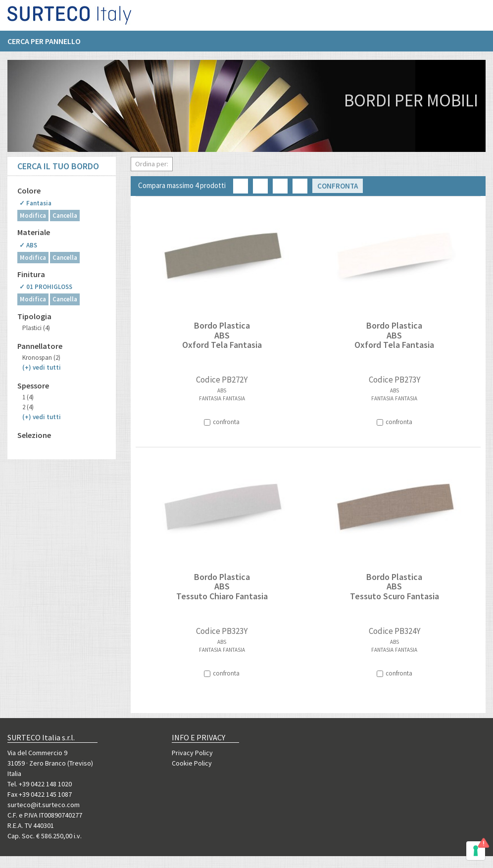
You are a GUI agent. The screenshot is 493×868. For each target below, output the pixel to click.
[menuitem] (49, 45)
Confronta (338, 186)
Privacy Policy (192, 753)
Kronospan (41, 358)
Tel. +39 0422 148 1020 (40, 784)
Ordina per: (152, 164)
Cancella (65, 216)
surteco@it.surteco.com (44, 805)
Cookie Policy (192, 763)
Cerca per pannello (44, 45)
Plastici (36, 328)
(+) (42, 367)
